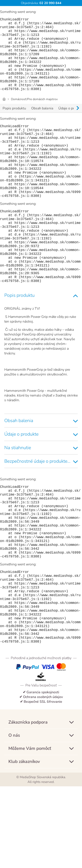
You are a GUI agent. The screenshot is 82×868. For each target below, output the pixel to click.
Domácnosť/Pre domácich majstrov (34, 116)
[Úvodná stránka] (4, 116)
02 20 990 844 (50, 3)
